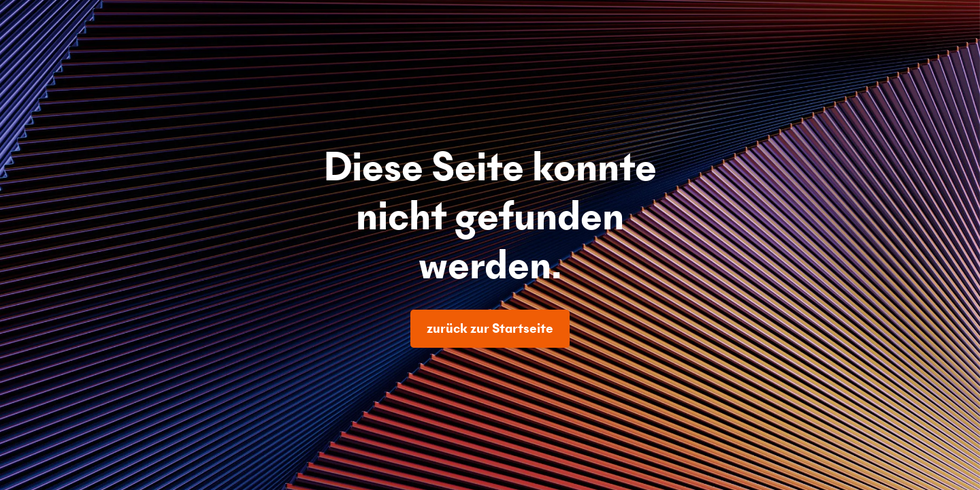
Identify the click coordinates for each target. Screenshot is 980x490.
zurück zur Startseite (490, 328)
